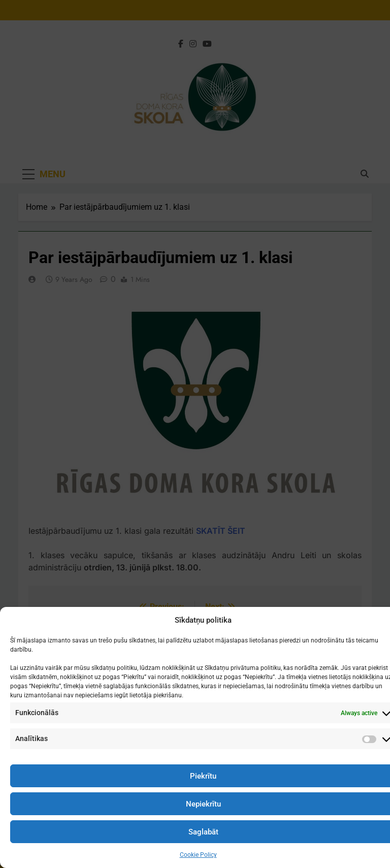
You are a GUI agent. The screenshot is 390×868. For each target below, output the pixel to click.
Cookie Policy (198, 855)
